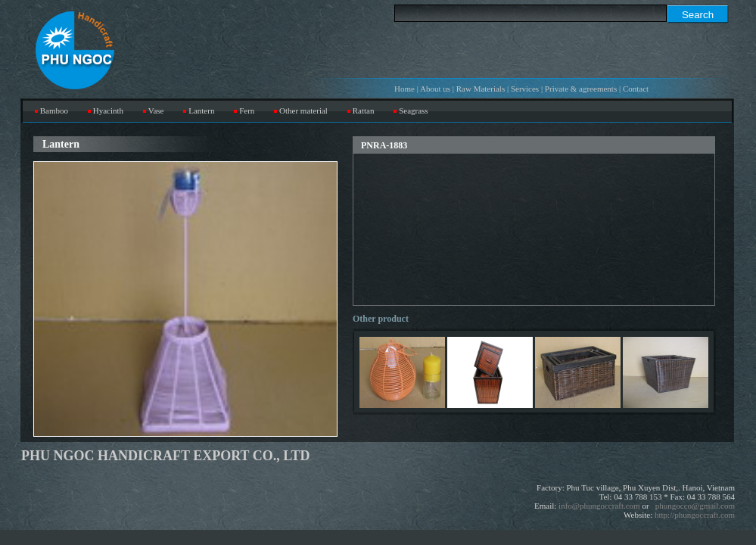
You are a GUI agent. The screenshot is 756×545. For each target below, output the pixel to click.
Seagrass (414, 111)
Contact (636, 89)
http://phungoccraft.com (695, 515)
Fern (247, 111)
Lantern (201, 111)
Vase (156, 111)
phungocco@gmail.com (695, 506)
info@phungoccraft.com (599, 506)
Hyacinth (108, 111)
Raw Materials (481, 89)
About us (435, 89)
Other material (303, 111)
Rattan (364, 111)
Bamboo (54, 111)
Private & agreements (581, 89)
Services (525, 89)
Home (404, 89)
